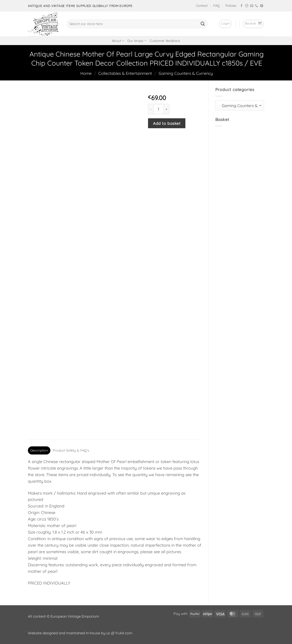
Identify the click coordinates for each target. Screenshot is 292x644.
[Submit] (203, 24)
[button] (225, 24)
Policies (231, 6)
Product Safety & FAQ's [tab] (71, 450)
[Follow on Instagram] (247, 6)
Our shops (137, 41)
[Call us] (257, 6)
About (118, 41)
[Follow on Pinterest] (262, 6)
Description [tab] (39, 450)
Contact (202, 6)
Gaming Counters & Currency (186, 73)
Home (86, 73)
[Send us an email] (252, 6)
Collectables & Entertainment (125, 73)
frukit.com (124, 633)
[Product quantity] (158, 109)
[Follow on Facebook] (242, 6)
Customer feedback (165, 41)
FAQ (216, 6)
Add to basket (167, 123)
